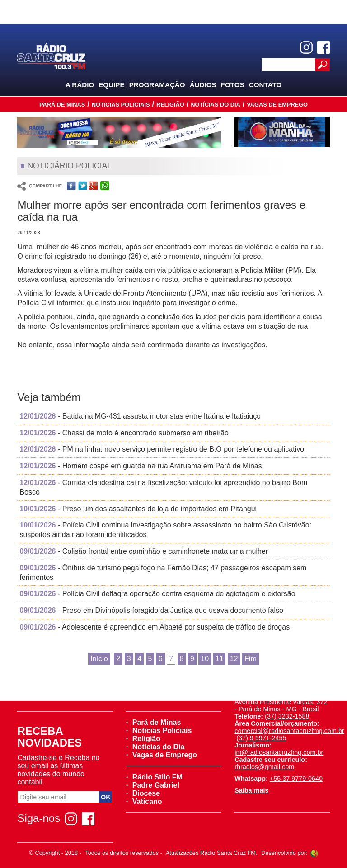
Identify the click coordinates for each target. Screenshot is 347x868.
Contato (265, 85)
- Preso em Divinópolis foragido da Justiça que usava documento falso (151, 610)
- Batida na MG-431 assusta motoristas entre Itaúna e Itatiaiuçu (140, 416)
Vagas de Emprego (277, 105)
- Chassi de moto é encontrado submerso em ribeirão (124, 433)
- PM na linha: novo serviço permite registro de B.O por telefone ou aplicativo (162, 449)
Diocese (143, 793)
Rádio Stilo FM (154, 777)
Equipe (111, 85)
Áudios (203, 85)
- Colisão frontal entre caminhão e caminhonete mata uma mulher (144, 551)
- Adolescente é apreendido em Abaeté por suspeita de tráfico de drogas (155, 627)
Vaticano (144, 801)
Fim (251, 659)
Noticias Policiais (121, 105)
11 (220, 659)
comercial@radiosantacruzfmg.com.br (289, 731)
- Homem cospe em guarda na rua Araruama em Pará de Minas (141, 466)
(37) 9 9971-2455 (261, 738)
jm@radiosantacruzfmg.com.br (279, 752)
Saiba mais (251, 790)
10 (205, 659)
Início (99, 659)
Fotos (233, 85)
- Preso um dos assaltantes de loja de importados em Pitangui (138, 509)
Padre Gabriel (153, 785)
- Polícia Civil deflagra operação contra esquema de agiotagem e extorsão (157, 594)
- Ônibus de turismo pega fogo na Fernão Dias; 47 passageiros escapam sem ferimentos (163, 573)
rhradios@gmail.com (264, 767)
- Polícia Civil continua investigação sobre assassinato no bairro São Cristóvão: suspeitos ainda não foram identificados (165, 530)
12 (234, 659)
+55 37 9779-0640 (296, 779)
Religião (170, 105)
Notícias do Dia (216, 105)
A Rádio (80, 85)
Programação (157, 85)
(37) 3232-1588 (287, 716)
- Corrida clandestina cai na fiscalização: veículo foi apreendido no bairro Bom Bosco (163, 487)
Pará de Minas (62, 105)
